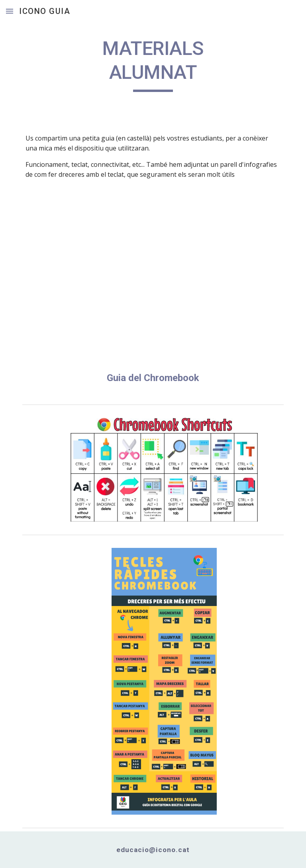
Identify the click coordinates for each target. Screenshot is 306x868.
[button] (10, 11)
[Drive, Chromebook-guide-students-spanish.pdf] (153, 283)
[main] (153, 64)
